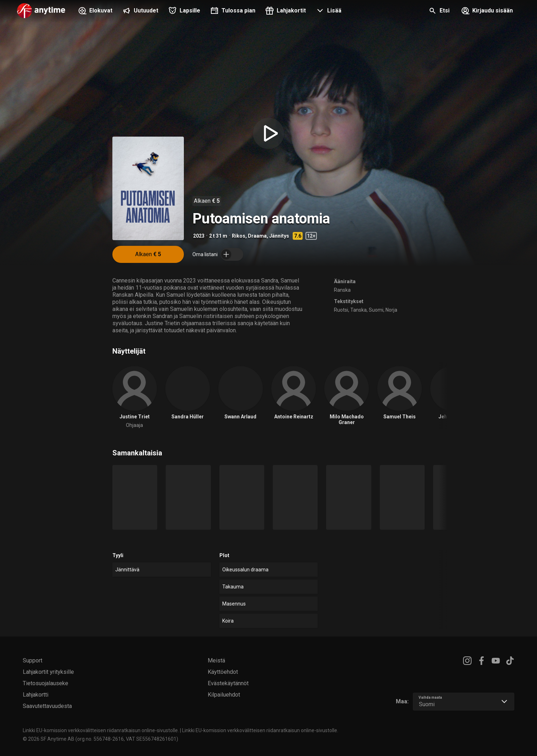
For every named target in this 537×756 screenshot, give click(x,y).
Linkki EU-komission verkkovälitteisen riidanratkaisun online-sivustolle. (101, 730)
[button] (328, 11)
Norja (391, 310)
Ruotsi (341, 310)
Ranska (342, 290)
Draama (257, 236)
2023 (199, 236)
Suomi (376, 310)
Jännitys (279, 236)
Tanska (358, 310)
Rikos (239, 236)
